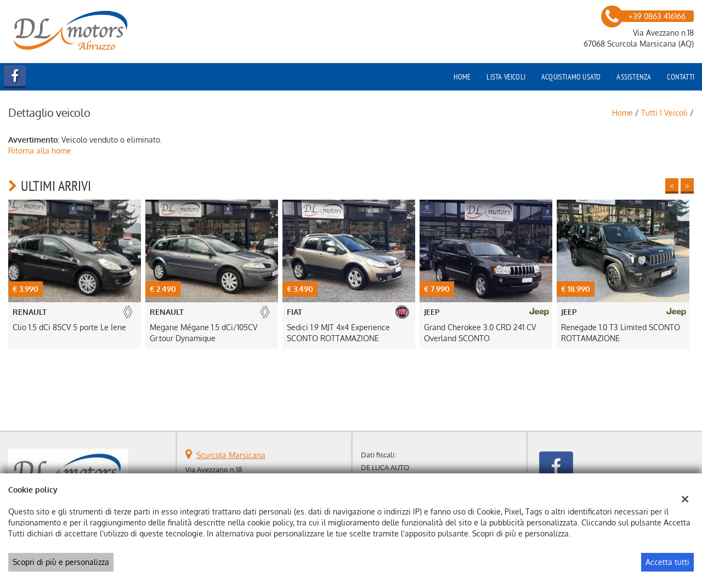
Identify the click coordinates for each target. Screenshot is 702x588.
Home (462, 77)
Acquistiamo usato (571, 77)
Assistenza (634, 77)
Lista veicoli (506, 77)
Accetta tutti (667, 562)
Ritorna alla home (40, 151)
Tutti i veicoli (664, 113)
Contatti (681, 77)
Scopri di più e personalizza (61, 562)
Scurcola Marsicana (231, 455)
